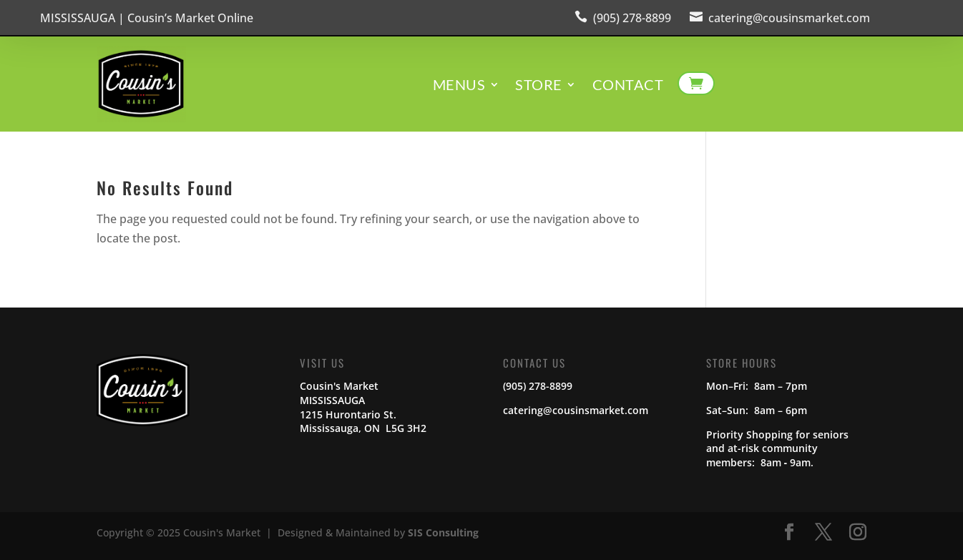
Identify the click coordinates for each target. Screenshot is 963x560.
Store (539, 86)
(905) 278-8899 (632, 18)
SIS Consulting (443, 532)
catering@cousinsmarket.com (789, 18)
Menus (459, 86)
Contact (628, 86)
